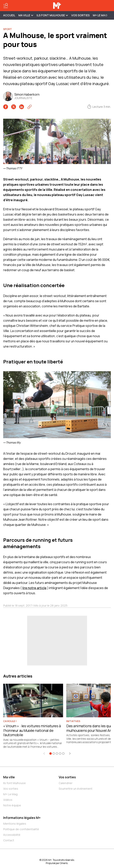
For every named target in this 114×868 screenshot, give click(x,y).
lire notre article (34, 588)
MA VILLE (26, 15)
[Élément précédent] (44, 753)
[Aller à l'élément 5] (63, 753)
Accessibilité (12, 835)
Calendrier (66, 783)
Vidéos (8, 800)
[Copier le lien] (30, 107)
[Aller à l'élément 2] (54, 753)
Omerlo (64, 863)
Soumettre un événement (76, 789)
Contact (9, 840)
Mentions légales (15, 824)
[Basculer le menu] (6, 6)
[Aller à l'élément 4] (60, 753)
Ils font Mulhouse (14, 783)
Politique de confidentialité (21, 829)
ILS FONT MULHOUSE (52, 15)
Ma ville (9, 777)
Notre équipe (12, 805)
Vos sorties (80, 15)
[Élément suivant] (70, 753)
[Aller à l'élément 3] (57, 753)
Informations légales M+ (22, 818)
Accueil (9, 15)
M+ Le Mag (100, 15)
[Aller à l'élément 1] (51, 753)
